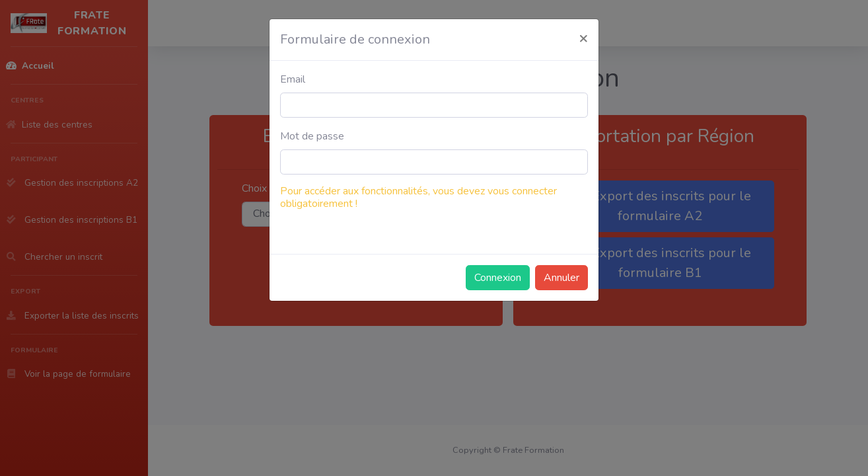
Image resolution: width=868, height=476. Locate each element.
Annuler (561, 278)
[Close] (583, 38)
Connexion (498, 278)
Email (293, 79)
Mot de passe (312, 136)
